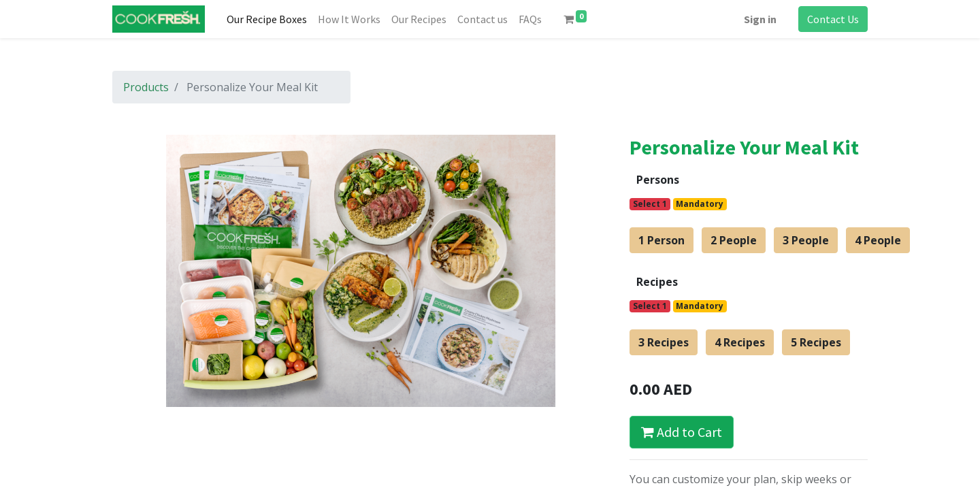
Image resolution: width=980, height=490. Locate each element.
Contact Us (833, 19)
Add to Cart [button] (682, 432)
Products (146, 87)
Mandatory (700, 204)
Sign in (760, 19)
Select (650, 204)
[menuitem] (267, 19)
